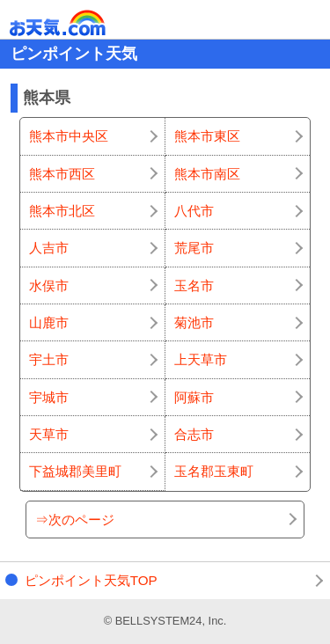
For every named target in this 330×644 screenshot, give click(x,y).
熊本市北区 (62, 211)
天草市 (49, 434)
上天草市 (201, 359)
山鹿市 (49, 322)
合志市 (194, 434)
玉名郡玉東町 (214, 471)
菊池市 (194, 322)
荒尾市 (194, 248)
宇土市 (49, 359)
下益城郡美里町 (75, 471)
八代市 (194, 211)
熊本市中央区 (69, 136)
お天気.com (83, 23)
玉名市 (194, 285)
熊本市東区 (207, 136)
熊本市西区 (62, 174)
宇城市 (49, 397)
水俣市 (49, 285)
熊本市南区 (207, 174)
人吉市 (49, 248)
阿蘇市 (194, 397)
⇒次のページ (75, 520)
